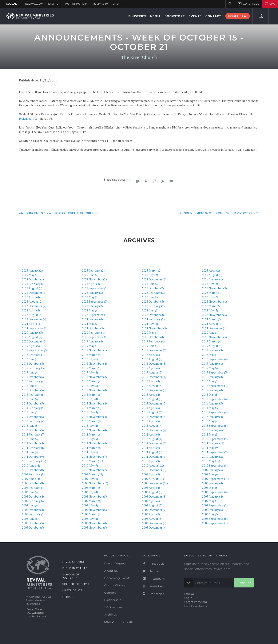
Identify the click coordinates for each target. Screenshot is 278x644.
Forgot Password (196, 602)
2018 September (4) (215, 359)
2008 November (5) (94, 496)
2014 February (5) (33, 408)
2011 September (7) (215, 452)
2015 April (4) (151, 394)
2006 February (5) (33, 514)
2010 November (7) (94, 470)
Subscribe (244, 583)
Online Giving (115, 585)
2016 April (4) (151, 381)
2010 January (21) (213, 457)
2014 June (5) (30, 412)
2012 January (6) (213, 430)
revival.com (27, 118)
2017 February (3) (33, 368)
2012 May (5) (210, 434)
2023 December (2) (34, 306)
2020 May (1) (150, 332)
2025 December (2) (154, 279)
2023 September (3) (95, 301)
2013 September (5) (215, 425)
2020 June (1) (210, 332)
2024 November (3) (215, 288)
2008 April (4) (151, 488)
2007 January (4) (213, 496)
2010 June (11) (31, 465)
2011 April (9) (151, 448)
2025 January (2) (32, 270)
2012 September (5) (215, 439)
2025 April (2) (211, 270)
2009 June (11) (31, 479)
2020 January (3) (32, 332)
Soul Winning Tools (118, 622)
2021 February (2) (153, 319)
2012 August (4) (152, 439)
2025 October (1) (33, 279)
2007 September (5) (215, 505)
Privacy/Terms (34, 609)
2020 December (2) (34, 341)
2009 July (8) (90, 479)
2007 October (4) (33, 510)
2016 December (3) (154, 390)
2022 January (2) (92, 306)
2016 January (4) (213, 377)
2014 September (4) (215, 412)
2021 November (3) (154, 328)
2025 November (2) (94, 279)
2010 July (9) (90, 465)
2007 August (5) (152, 505)
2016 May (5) (210, 381)
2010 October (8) (33, 470)
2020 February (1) (93, 332)
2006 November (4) (94, 523)
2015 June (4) (30, 399)
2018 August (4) (152, 359)
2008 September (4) (215, 492)
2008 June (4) (30, 492)
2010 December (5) (154, 470)
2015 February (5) (33, 394)
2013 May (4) (210, 421)
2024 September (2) (95, 288)
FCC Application (36, 613)
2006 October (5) (33, 523)
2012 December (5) (154, 443)
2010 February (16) (34, 461)
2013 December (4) (154, 430)
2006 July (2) (90, 519)
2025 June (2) (90, 275)
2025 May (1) (30, 275)
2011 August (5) (152, 452)
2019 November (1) (94, 350)
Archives (110, 614)
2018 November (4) (94, 363)
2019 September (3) (35, 350)
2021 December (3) (214, 328)
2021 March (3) (212, 319)
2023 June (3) (150, 297)
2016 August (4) (152, 386)
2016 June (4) (30, 386)
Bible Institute (75, 568)
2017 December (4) (154, 377)
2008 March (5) (92, 488)
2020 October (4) (153, 337)
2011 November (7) (94, 457)
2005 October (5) (33, 527)
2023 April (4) (31, 297)
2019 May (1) (90, 346)
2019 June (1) (150, 346)
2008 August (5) (152, 492)
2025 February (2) (93, 270)
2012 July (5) (90, 439)
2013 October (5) (33, 430)
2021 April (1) (31, 324)
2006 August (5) (152, 519)
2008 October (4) (33, 496)
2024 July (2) (210, 284)
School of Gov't (76, 584)
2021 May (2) (90, 324)
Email (44, 617)
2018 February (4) (33, 355)
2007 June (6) (30, 505)
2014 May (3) (210, 408)
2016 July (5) (90, 386)
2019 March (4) (212, 341)
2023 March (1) (212, 293)
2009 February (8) (33, 474)
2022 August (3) (32, 315)
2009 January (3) (213, 470)
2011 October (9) (33, 457)
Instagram (154, 579)
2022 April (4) (31, 310)
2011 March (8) (92, 448)
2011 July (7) (90, 452)
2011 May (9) (210, 448)
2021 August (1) (212, 324)
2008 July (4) (90, 492)
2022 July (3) (210, 310)
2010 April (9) (151, 461)
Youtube (152, 586)
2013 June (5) (30, 425)
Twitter (151, 571)
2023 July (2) (210, 297)
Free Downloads (195, 606)
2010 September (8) (215, 465)
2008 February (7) (33, 488)
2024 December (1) (34, 293)
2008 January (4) (213, 483)
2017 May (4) (210, 368)
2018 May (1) (210, 355)
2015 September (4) (215, 399)
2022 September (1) (95, 315)
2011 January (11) (213, 443)
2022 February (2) (153, 306)
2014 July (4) (90, 412)
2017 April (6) (151, 368)
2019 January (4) (92, 341)
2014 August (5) (152, 412)
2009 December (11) (155, 483)
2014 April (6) (151, 408)
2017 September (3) (215, 372)
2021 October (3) (93, 328)
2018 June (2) (30, 359)
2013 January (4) (213, 417)
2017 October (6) (33, 377)
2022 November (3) (215, 315)
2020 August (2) (32, 337)
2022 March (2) (212, 306)
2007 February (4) (33, 501)
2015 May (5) (210, 394)
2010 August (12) (153, 465)
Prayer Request (115, 563)
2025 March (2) (152, 270)
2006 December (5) (154, 523)
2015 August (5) (152, 399)
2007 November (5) (94, 510)
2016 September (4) (215, 386)
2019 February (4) (153, 341)
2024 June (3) (150, 284)
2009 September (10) (216, 479)
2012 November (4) (94, 443)
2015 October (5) (33, 403)
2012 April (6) (151, 434)
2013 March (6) (92, 421)
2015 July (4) (90, 399)
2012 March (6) (92, 434)
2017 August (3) (152, 372)
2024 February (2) (33, 284)
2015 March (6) (92, 394)
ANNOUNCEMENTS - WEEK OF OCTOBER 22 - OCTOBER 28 (219, 213)
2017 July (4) (90, 372)
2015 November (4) (94, 403)
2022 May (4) (90, 310)
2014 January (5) (213, 403)
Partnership (113, 600)
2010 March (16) (93, 461)
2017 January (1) (213, 363)
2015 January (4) (213, 390)
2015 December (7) (154, 403)
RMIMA (67, 597)
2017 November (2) (94, 377)
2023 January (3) (92, 293)
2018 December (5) (154, 363)
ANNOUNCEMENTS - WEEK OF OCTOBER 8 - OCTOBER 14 (58, 213)
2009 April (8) (151, 474)
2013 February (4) (33, 421)
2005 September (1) (215, 523)
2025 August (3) (212, 275)
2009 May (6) (210, 474)
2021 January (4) (92, 319)
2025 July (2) (150, 275)
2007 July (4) (90, 505)
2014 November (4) (94, 417)
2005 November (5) (94, 527)
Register (190, 594)
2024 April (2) (91, 284)
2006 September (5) (215, 519)
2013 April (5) (151, 421)
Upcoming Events (117, 578)
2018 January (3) (213, 350)
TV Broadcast (114, 607)
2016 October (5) (33, 390)
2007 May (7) (210, 501)
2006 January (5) (213, 510)
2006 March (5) (92, 514)
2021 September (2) (35, 328)
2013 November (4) (94, 430)
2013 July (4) (90, 425)
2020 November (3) (215, 337)
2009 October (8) (33, 483)
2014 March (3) (92, 408)
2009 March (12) (93, 474)
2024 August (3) (32, 288)
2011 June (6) (30, 452)
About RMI (112, 571)
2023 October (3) (153, 301)
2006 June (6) (30, 519)
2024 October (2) (153, 288)
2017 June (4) (30, 372)
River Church (74, 562)
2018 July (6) (90, 359)
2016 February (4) (33, 381)
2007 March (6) (92, 501)
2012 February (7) (33, 434)
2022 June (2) (150, 310)
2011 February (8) (33, 448)
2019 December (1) (154, 350)
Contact (110, 593)
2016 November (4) (94, 390)
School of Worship (71, 576)
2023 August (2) (32, 301)
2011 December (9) (154, 457)
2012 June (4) (30, 439)
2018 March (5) (92, 355)
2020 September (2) (95, 337)
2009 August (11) (153, 479)
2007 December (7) (154, 510)
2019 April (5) (31, 346)
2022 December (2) (34, 319)
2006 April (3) (151, 514)
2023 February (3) (153, 293)
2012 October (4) (33, 443)
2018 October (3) (33, 363)
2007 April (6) (151, 501)
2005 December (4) (154, 527)
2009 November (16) (95, 483)
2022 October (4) (153, 315)
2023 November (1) (215, 301)
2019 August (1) (212, 346)
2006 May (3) (210, 514)
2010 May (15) (211, 461)
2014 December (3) (154, 417)
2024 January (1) (213, 279)
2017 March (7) (92, 368)
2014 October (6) (33, 417)
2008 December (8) (154, 496)
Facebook (153, 564)
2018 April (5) (151, 355)
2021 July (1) (150, 324)
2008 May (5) (210, 488)
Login (188, 598)
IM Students (72, 590)
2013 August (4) (152, 425)
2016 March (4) (92, 381)
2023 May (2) (90, 297)
